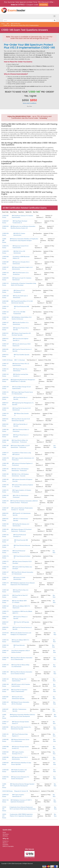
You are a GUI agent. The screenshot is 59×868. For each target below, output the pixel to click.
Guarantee (5, 845)
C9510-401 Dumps (4, 809)
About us (5, 843)
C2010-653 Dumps (4, 816)
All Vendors (6, 834)
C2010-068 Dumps (7, 791)
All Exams (5, 836)
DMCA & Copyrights (8, 846)
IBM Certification (16, 24)
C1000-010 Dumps (4, 786)
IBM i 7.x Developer (20, 360)
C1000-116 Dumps (4, 716)
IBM (8, 24)
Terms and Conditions (30, 103)
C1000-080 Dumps (4, 240)
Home (3, 24)
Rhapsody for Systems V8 (21, 791)
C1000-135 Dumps (7, 360)
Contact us (6, 841)
